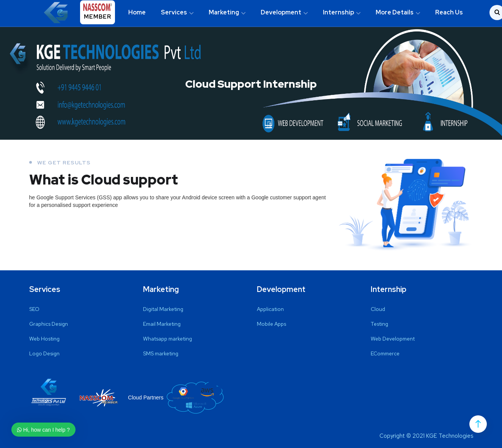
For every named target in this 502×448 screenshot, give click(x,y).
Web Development (393, 339)
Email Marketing (162, 324)
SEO (34, 309)
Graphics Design (49, 324)
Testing (379, 324)
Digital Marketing (163, 309)
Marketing (224, 12)
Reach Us (449, 12)
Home (137, 12)
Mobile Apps (271, 324)
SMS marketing (161, 353)
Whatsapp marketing (168, 339)
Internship (338, 12)
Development (281, 12)
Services (174, 12)
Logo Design (44, 353)
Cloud (378, 309)
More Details (395, 12)
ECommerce (385, 353)
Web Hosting (44, 339)
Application (270, 309)
